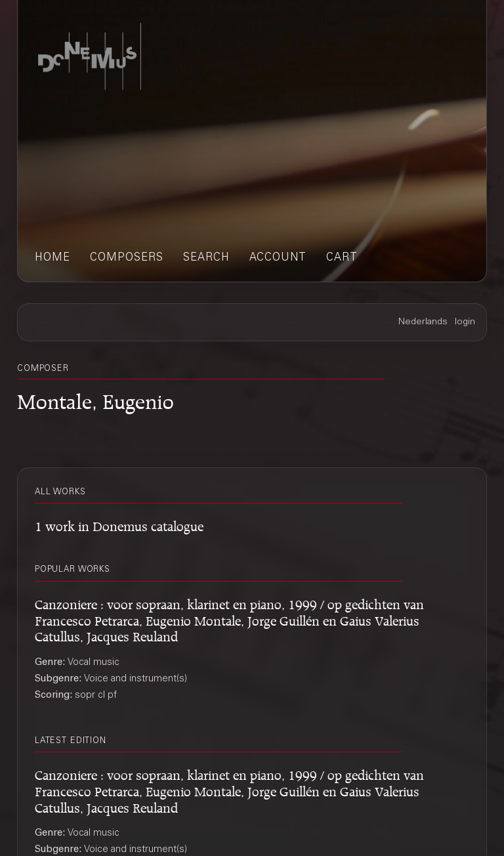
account (278, 258)
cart (342, 258)
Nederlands (423, 322)
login (465, 322)
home (52, 258)
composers (127, 258)
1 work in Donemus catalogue (119, 524)
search (206, 258)
